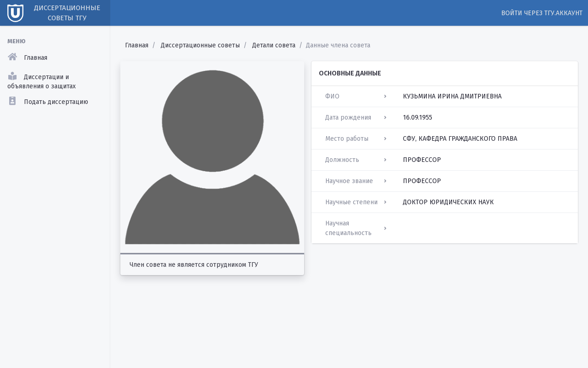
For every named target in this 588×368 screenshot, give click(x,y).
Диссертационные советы (200, 45)
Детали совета (274, 45)
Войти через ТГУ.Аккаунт (542, 13)
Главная (137, 45)
